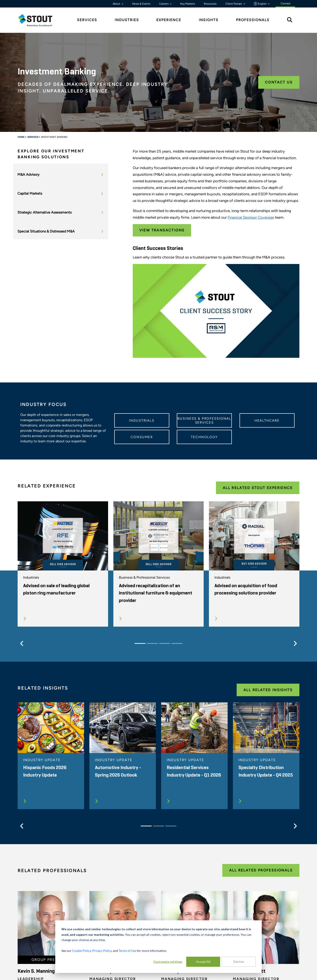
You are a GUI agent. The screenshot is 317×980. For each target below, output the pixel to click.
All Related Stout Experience (258, 488)
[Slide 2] (152, 643)
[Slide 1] (140, 643)
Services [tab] (87, 20)
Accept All (203, 962)
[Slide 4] (177, 643)
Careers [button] (164, 4)
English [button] (261, 4)
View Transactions (162, 230)
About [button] (117, 4)
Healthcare (267, 421)
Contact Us (279, 82)
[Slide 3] (165, 643)
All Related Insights (268, 690)
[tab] (39, 20)
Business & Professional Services (204, 421)
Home (21, 137)
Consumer (142, 437)
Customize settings (168, 962)
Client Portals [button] (234, 4)
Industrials (142, 421)
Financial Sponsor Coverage (251, 217)
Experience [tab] (169, 20)
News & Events (141, 4)
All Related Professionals (261, 870)
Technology (204, 437)
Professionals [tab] (253, 20)
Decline (239, 962)
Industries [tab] (127, 20)
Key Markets (188, 4)
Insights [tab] (209, 20)
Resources (210, 4)
